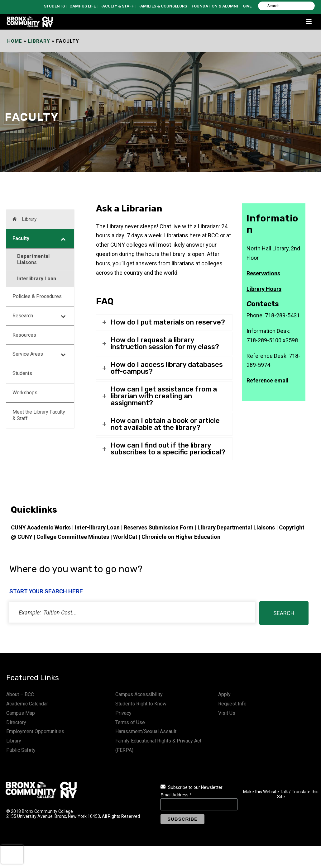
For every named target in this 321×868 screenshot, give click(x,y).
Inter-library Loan (97, 527)
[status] (132, 612)
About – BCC (20, 694)
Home (15, 41)
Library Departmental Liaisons (236, 527)
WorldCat (125, 537)
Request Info (232, 704)
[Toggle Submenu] (63, 239)
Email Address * (176, 795)
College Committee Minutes (73, 537)
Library (39, 41)
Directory (16, 722)
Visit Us (227, 713)
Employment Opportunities (35, 731)
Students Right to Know (141, 704)
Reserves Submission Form (159, 527)
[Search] (286, 6)
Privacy (123, 713)
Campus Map (21, 713)
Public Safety (21, 750)
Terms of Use (130, 722)
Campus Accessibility (139, 694)
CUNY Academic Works (41, 527)
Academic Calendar (27, 704)
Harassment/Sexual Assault (146, 731)
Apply (224, 694)
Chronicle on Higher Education (181, 537)
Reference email (268, 380)
